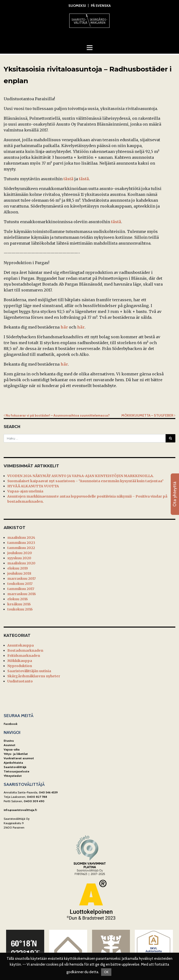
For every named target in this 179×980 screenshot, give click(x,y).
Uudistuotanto (20, 681)
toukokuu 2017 (20, 584)
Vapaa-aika (12, 749)
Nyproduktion (20, 666)
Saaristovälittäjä (15, 767)
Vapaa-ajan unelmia (25, 491)
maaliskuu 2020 (21, 563)
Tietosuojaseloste (16, 771)
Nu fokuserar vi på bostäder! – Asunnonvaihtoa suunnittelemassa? (57, 415)
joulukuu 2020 (20, 553)
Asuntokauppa (21, 645)
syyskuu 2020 (19, 558)
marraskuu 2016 (22, 594)
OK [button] (106, 972)
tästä (68, 179)
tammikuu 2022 (21, 548)
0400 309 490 (34, 801)
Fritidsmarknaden (24, 656)
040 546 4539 (48, 792)
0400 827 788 (37, 797)
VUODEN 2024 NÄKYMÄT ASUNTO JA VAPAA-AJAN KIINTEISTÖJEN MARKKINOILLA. (81, 476)
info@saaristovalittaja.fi (20, 810)
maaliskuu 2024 (21, 538)
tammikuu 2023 (21, 543)
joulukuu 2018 (19, 573)
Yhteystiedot (13, 776)
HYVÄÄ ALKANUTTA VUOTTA (33, 486)
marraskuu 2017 (21, 579)
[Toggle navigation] (90, 48)
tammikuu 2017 (21, 589)
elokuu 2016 (18, 599)
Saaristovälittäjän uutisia (29, 671)
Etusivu (9, 741)
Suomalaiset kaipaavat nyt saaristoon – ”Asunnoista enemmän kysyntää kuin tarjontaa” (85, 481)
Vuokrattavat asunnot (19, 758)
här (64, 327)
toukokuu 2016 (20, 609)
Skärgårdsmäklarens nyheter (34, 676)
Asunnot (10, 745)
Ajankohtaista (13, 763)
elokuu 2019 (18, 568)
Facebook (11, 724)
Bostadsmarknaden (25, 650)
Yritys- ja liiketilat (16, 754)
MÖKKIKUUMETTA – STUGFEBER (148, 415)
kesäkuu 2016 (19, 604)
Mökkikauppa (20, 661)
